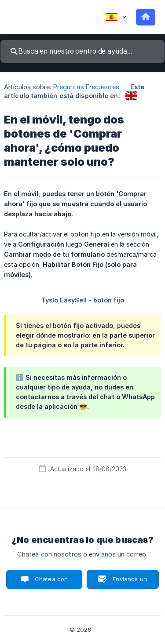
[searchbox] (82, 51)
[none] (116, 17)
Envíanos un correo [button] (130, 582)
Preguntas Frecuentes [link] (86, 87)
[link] (131, 96)
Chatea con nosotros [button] (50, 582)
